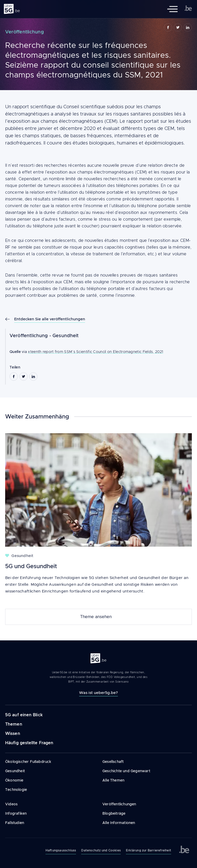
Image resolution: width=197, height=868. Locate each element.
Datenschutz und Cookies (101, 850)
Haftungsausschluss (61, 850)
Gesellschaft (113, 762)
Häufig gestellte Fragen (29, 743)
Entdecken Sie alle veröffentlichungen (50, 319)
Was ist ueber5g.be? (98, 693)
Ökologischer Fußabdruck (28, 762)
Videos (11, 804)
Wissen (13, 733)
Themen (14, 724)
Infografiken (16, 813)
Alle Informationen (119, 823)
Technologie (16, 790)
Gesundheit (66, 336)
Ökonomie (14, 780)
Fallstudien (15, 823)
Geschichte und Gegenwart (126, 771)
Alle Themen (113, 780)
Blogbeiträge (114, 813)
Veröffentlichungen (119, 804)
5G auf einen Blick (24, 715)
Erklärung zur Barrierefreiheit (149, 850)
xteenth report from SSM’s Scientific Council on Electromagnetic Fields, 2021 (96, 352)
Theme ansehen (96, 617)
